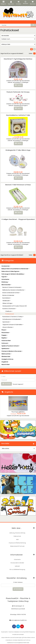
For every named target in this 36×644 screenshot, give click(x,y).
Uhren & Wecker (8, 327)
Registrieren (11, 3)
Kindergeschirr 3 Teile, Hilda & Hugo (18, 150)
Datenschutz (17, 536)
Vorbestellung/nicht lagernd (21, 105)
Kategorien (3, 3)
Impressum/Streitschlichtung (17, 543)
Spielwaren (6, 349)
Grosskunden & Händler (17, 563)
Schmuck (5, 343)
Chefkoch (9, 311)
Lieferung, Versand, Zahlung (17, 533)
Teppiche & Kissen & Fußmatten (13, 325)
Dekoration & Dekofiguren (11, 271)
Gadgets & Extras (7, 359)
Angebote (5, 362)
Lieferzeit (17, 566)
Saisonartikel (6, 341)
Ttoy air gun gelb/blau (18, 412)
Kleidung (5, 282)
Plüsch (4, 330)
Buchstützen (7, 298)
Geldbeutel (7, 301)
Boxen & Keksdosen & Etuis (11, 293)
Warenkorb (33, 3)
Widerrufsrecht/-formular (17, 546)
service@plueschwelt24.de (19, 620)
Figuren (5, 277)
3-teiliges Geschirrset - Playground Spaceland (18, 219)
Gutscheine (5, 279)
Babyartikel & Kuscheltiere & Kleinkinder (16, 269)
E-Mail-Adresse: (18, 582)
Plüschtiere (6, 333)
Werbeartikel (6, 356)
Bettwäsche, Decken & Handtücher (14, 290)
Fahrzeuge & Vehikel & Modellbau (13, 274)
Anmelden (19, 3)
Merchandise (6, 285)
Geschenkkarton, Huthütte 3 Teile (18, 115)
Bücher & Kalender (8, 295)
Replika (5, 338)
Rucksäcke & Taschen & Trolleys (13, 317)
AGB (17, 540)
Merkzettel (26, 3)
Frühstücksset (10, 314)
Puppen (5, 335)
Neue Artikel (6, 364)
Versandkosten (25, 81)
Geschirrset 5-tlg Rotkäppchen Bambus (18, 59)
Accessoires (6, 266)
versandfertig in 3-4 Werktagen (20, 82)
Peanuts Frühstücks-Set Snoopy (18, 92)
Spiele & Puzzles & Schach (11, 346)
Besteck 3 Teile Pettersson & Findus (18, 185)
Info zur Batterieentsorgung (17, 569)
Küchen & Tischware (9, 309)
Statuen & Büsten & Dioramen (12, 351)
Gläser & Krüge (8, 303)
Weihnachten (7, 354)
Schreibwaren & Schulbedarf (12, 319)
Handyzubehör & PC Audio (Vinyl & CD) (15, 306)
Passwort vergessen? (18, 384)
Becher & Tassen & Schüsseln (12, 287)
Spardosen (7, 322)
